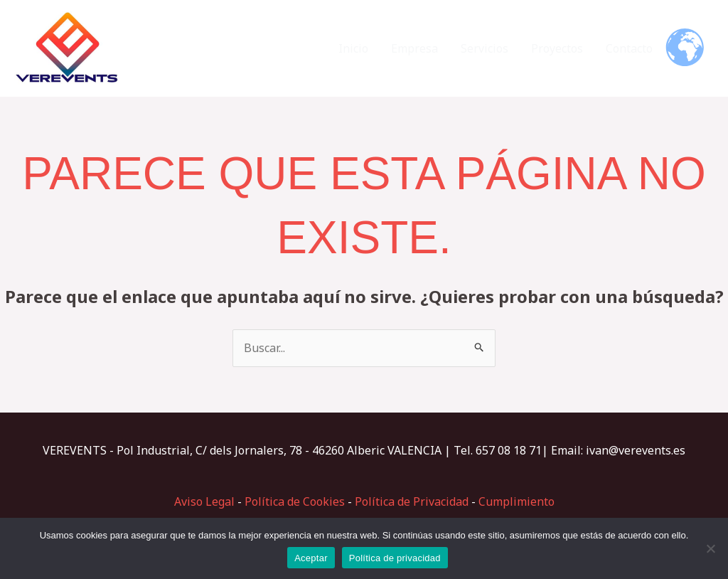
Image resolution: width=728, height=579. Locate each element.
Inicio (353, 48)
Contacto (629, 48)
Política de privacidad (395, 558)
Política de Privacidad (412, 501)
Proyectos (557, 48)
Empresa (414, 48)
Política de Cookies (295, 501)
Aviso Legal (204, 501)
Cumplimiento (516, 501)
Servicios (485, 48)
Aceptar (311, 558)
